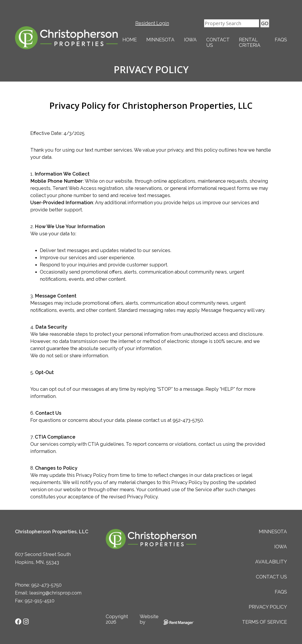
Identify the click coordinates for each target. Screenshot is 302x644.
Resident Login (152, 23)
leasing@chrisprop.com (55, 593)
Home (130, 40)
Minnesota (160, 40)
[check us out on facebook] (19, 621)
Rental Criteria (250, 42)
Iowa (190, 40)
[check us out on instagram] (26, 621)
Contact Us (218, 42)
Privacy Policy (268, 607)
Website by (168, 619)
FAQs (281, 40)
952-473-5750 (46, 585)
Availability (271, 562)
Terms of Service (265, 622)
